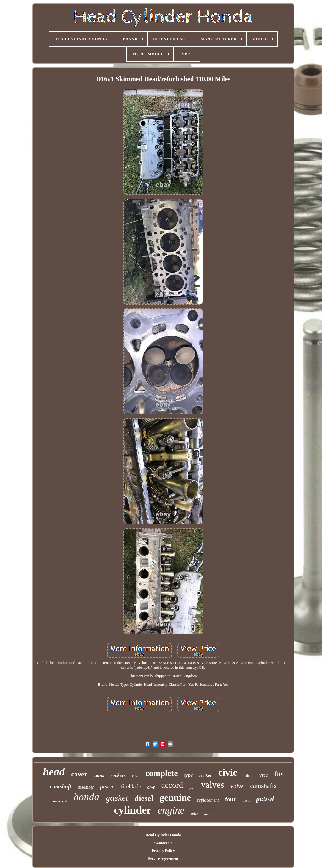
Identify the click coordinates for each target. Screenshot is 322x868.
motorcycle (60, 801)
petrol (265, 798)
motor (208, 814)
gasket (117, 798)
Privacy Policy (163, 851)
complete (161, 773)
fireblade (131, 786)
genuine (175, 797)
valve (237, 786)
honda (87, 797)
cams (99, 775)
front (246, 800)
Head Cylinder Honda (163, 835)
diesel (144, 798)
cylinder (133, 810)
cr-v (151, 787)
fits (279, 774)
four (231, 799)
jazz (192, 788)
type (188, 775)
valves (213, 785)
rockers (118, 775)
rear (136, 776)
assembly (86, 787)
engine (171, 810)
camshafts (263, 786)
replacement (208, 800)
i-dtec (248, 776)
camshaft (61, 786)
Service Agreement (163, 859)
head (54, 772)
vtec (264, 775)
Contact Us (163, 843)
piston (107, 786)
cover (79, 774)
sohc (194, 814)
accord (172, 785)
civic (228, 772)
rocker (206, 775)
